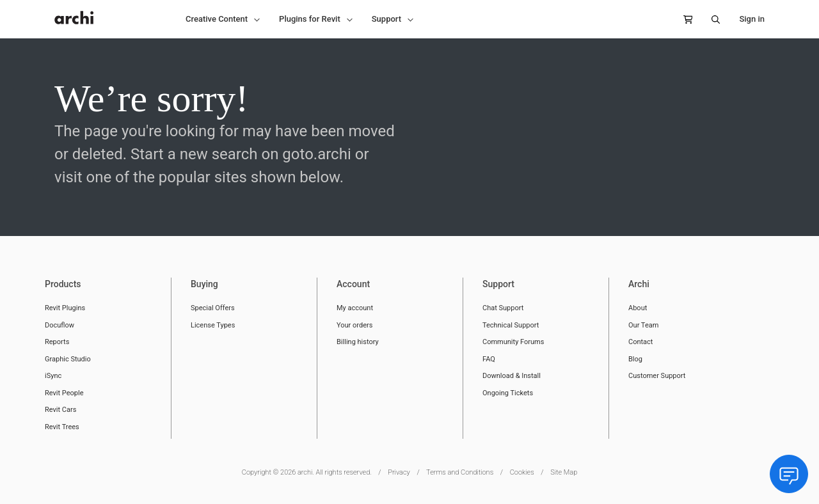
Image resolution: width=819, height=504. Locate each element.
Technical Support (511, 325)
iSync (53, 376)
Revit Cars (60, 410)
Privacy (399, 472)
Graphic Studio (68, 359)
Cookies (522, 472)
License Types (213, 325)
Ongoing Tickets (508, 393)
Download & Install (512, 376)
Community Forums (513, 342)
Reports (57, 342)
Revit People (64, 393)
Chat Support (503, 308)
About (638, 308)
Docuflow (60, 325)
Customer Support (657, 376)
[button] (223, 19)
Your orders (354, 325)
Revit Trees (62, 427)
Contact (640, 342)
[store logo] (74, 11)
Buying (204, 284)
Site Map (564, 472)
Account (353, 284)
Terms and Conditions (460, 472)
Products (63, 284)
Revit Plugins (65, 308)
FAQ (489, 359)
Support (498, 284)
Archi (639, 284)
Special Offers (213, 308)
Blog (635, 359)
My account (355, 308)
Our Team (643, 325)
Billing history (358, 342)
